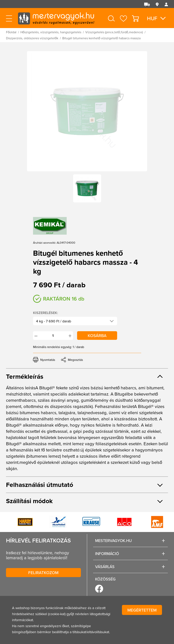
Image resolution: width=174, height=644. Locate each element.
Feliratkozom (43, 572)
